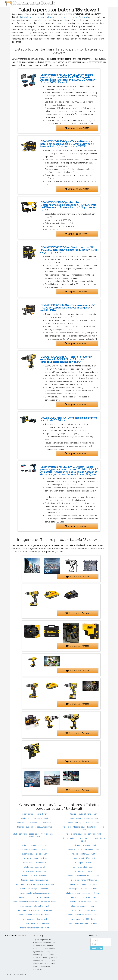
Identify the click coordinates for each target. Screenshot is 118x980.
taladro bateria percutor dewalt (32, 17)
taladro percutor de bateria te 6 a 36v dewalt (68, 17)
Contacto (8, 941)
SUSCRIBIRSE (97, 948)
